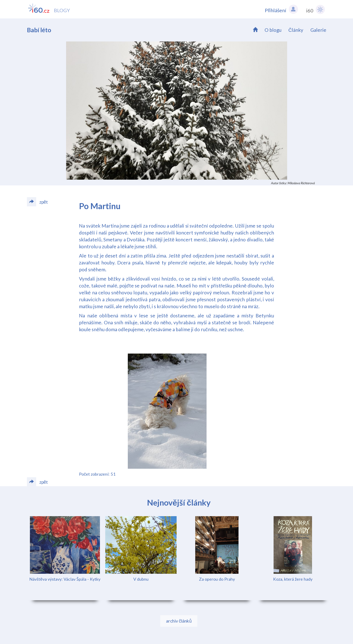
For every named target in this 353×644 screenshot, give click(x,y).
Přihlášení (281, 9)
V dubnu (141, 579)
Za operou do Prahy (217, 579)
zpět (38, 202)
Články (296, 30)
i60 (316, 9)
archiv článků (179, 621)
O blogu (273, 30)
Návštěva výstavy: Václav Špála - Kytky (65, 579)
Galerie (318, 30)
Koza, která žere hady (293, 579)
